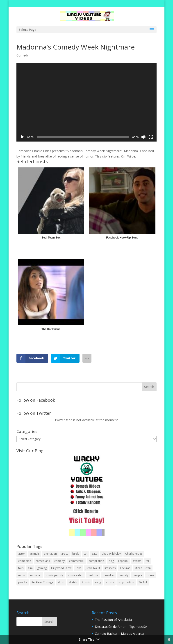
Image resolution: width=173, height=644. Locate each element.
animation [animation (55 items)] (50, 554)
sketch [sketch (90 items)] (73, 582)
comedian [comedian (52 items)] (25, 561)
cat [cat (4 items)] (85, 554)
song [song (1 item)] (98, 582)
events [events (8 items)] (137, 561)
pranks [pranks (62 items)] (23, 582)
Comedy (23, 55)
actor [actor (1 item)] (22, 554)
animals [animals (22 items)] (34, 554)
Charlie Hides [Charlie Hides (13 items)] (134, 554)
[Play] (22, 137)
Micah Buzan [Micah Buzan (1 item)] (143, 568)
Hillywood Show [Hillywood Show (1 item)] (61, 568)
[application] (86, 102)
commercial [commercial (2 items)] (77, 561)
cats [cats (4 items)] (94, 554)
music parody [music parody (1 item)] (55, 575)
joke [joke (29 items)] (79, 568)
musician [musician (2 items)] (36, 575)
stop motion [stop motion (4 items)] (126, 582)
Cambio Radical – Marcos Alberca (119, 634)
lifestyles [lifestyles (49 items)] (110, 568)
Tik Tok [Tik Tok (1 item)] (143, 582)
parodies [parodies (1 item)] (109, 575)
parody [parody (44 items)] (124, 575)
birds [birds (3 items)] (76, 554)
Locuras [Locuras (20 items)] (125, 568)
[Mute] (143, 137)
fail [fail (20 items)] (148, 561)
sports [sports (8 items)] (110, 582)
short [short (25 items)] (61, 582)
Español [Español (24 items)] (123, 561)
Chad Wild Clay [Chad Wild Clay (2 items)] (111, 554)
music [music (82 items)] (22, 575)
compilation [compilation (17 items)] (96, 561)
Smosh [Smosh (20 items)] (86, 582)
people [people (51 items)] (138, 575)
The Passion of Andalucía (113, 620)
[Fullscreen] (151, 137)
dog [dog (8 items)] (111, 561)
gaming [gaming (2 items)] (42, 568)
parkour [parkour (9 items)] (93, 575)
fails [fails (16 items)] (21, 568)
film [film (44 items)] (30, 568)
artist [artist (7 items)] (65, 554)
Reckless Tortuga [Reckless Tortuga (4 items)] (42, 582)
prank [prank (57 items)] (150, 575)
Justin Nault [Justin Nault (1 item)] (93, 568)
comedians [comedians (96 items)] (43, 561)
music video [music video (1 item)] (76, 575)
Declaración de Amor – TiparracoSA (121, 627)
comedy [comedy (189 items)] (59, 561)
